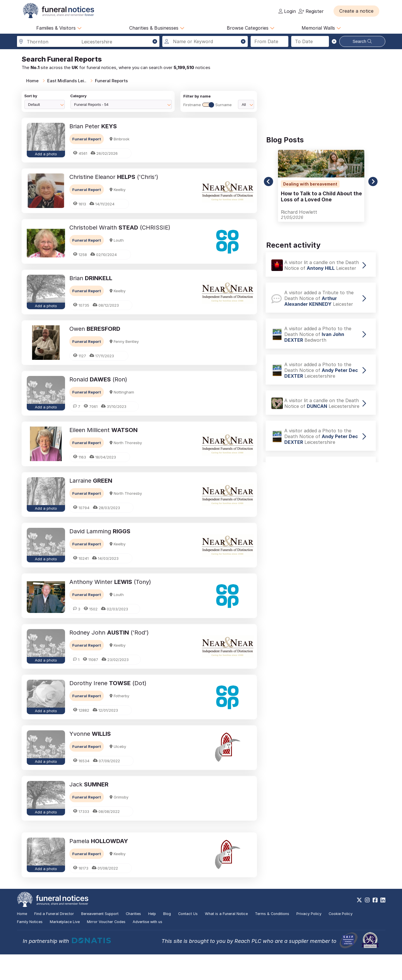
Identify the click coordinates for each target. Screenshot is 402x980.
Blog (167, 939)
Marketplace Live (65, 947)
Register (311, 11)
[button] (356, 11)
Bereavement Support (100, 939)
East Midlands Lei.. (67, 81)
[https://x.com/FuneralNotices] (359, 926)
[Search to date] (310, 41)
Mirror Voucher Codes (106, 947)
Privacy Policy (309, 939)
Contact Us (188, 939)
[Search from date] (269, 41)
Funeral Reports (111, 81)
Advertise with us (147, 947)
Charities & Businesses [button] (157, 28)
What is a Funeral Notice (226, 939)
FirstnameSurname (207, 105)
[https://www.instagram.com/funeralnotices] (367, 926)
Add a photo (46, 154)
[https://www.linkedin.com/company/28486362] (383, 926)
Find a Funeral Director (54, 939)
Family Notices (30, 947)
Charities (133, 939)
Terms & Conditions (272, 939)
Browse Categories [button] (251, 28)
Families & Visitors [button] (59, 28)
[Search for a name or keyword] (205, 41)
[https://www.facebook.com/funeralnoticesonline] (375, 926)
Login (287, 11)
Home (32, 81)
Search (362, 41)
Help (152, 939)
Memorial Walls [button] (321, 28)
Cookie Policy (341, 939)
